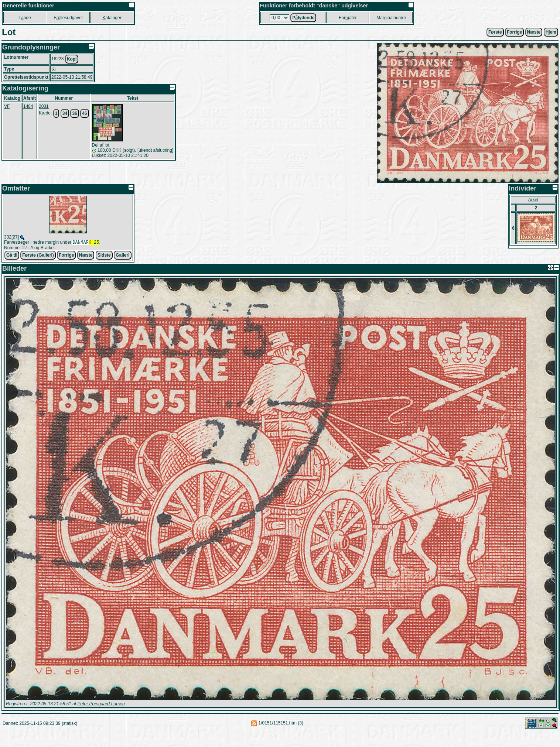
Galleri (122, 256)
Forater (348, 18)
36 (74, 113)
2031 (44, 106)
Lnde (25, 18)
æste (534, 32)
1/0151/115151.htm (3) (281, 724)
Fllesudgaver (68, 18)
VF (7, 106)
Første (495, 32)
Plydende (303, 18)
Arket (533, 200)
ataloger (112, 18)
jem (551, 32)
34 (65, 113)
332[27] (11, 237)
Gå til (12, 256)
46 (84, 113)
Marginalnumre (391, 18)
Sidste (104, 256)
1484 (28, 106)
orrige (514, 32)
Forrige (66, 256)
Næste (86, 256)
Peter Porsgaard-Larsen (101, 705)
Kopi (72, 59)
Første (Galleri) (38, 256)
